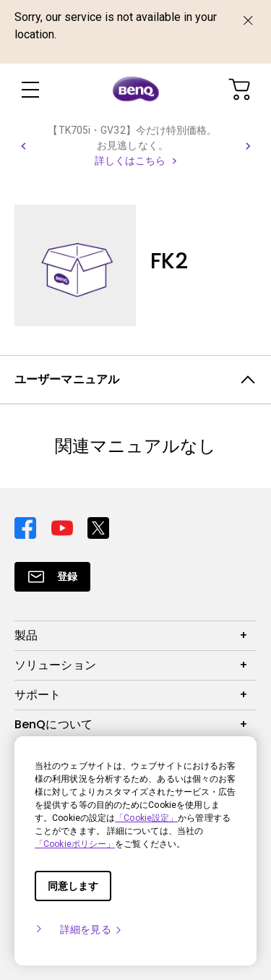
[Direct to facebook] (27, 526)
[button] (23, 146)
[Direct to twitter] (98, 526)
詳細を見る (91, 929)
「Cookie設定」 (146, 818)
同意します (73, 886)
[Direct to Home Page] (136, 90)
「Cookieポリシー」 (75, 844)
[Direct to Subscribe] (52, 577)
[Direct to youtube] (64, 526)
